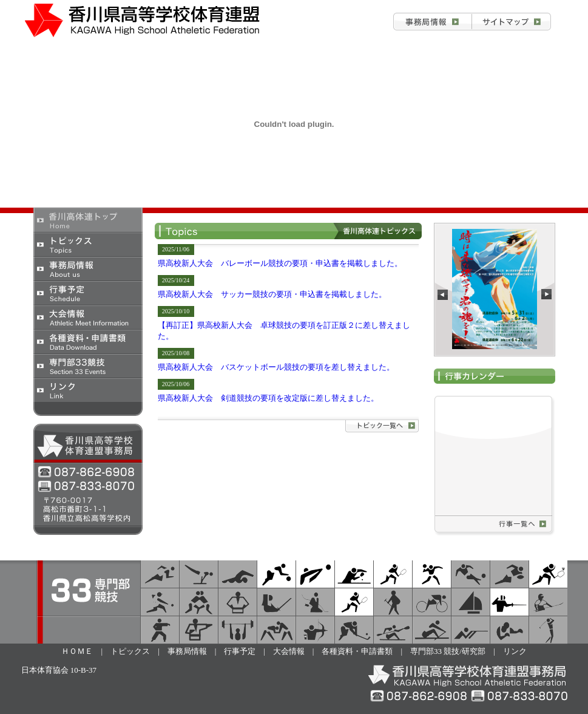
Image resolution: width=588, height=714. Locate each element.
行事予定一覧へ (521, 524)
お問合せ (512, 22)
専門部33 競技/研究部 (448, 651)
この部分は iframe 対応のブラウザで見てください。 (495, 290)
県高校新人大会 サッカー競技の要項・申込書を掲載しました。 (272, 294)
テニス (354, 602)
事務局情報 (433, 22)
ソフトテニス (393, 574)
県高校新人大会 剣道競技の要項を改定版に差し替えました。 (268, 398)
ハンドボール (432, 574)
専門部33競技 (88, 365)
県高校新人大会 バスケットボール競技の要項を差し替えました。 (276, 367)
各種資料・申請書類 (88, 341)
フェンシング (509, 602)
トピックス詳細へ (382, 426)
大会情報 (88, 317)
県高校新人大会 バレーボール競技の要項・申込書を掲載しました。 (280, 263)
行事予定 (88, 293)
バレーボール (315, 574)
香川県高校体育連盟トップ (88, 220)
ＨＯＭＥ (77, 651)
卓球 (354, 574)
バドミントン (548, 574)
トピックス (88, 244)
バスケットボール (276, 574)
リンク (88, 390)
